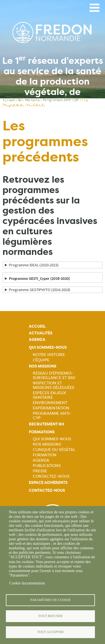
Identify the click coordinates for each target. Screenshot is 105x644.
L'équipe (41, 360)
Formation (45, 455)
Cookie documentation (27, 583)
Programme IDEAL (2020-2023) (34, 265)
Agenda (37, 340)
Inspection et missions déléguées (53, 385)
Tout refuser (50, 616)
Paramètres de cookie (50, 600)
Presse (40, 471)
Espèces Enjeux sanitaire (49, 395)
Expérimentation (51, 408)
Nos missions (43, 366)
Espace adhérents (48, 483)
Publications (47, 466)
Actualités (41, 333)
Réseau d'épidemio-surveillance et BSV (54, 375)
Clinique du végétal (54, 450)
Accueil (37, 326)
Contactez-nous (51, 476)
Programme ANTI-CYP (52, 416)
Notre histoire (49, 355)
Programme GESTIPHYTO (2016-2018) (40, 290)
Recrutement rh (46, 424)
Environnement (50, 403)
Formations (42, 432)
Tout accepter (50, 632)
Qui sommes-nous (48, 347)
